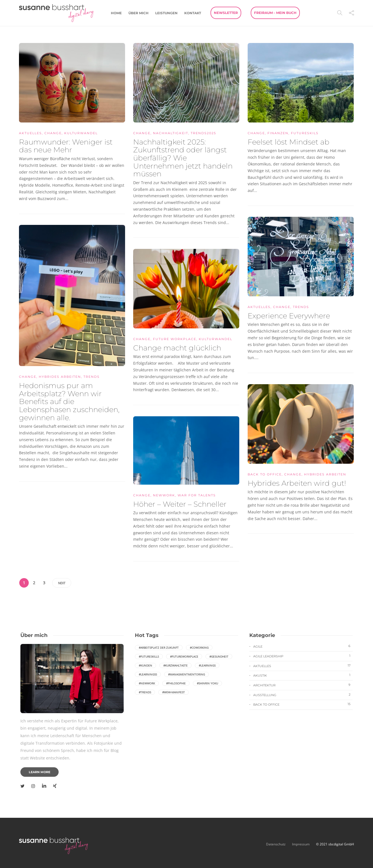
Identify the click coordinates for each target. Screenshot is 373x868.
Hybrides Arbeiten (60, 377)
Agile (303, 646)
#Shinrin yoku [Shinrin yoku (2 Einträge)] (207, 683)
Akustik (303, 675)
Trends (301, 307)
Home (116, 13)
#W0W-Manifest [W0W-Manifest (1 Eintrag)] (174, 692)
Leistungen (166, 13)
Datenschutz (276, 844)
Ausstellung (303, 695)
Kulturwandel (81, 133)
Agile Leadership (303, 656)
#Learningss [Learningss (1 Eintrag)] (148, 674)
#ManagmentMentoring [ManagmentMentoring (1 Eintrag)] (187, 674)
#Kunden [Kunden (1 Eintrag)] (145, 665)
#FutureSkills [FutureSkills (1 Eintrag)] (149, 657)
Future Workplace (175, 339)
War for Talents (197, 495)
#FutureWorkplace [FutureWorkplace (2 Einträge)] (184, 657)
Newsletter (226, 13)
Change (53, 133)
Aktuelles (30, 133)
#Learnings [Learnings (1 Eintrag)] (207, 665)
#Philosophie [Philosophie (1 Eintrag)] (176, 683)
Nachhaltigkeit (171, 133)
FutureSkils (305, 133)
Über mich (138, 13)
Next (62, 583)
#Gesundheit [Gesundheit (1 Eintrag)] (219, 657)
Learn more (40, 772)
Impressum (301, 844)
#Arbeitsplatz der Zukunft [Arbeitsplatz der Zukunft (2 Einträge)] (159, 648)
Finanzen (278, 133)
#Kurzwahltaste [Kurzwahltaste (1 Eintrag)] (175, 665)
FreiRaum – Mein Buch (275, 13)
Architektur (303, 685)
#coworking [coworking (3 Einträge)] (199, 648)
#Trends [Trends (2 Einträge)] (145, 692)
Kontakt (193, 13)
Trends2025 (203, 133)
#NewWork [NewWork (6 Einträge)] (147, 683)
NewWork (164, 495)
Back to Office (265, 474)
